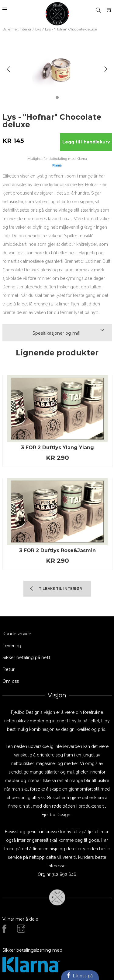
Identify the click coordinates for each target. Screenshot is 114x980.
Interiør (26, 29)
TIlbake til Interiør (60, 589)
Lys (38, 29)
